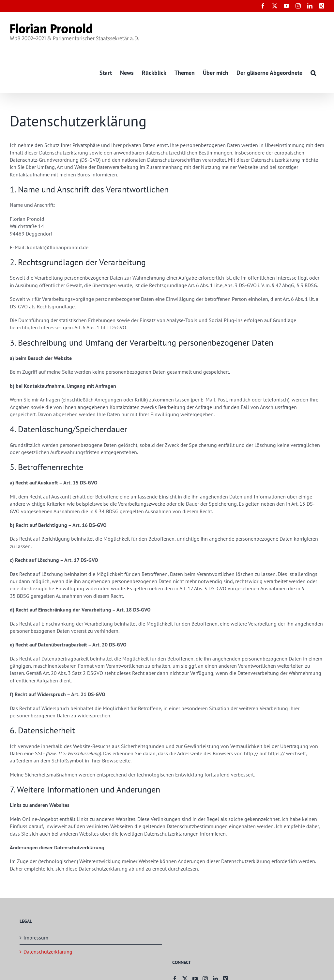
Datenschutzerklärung (48, 952)
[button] (313, 72)
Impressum (36, 938)
